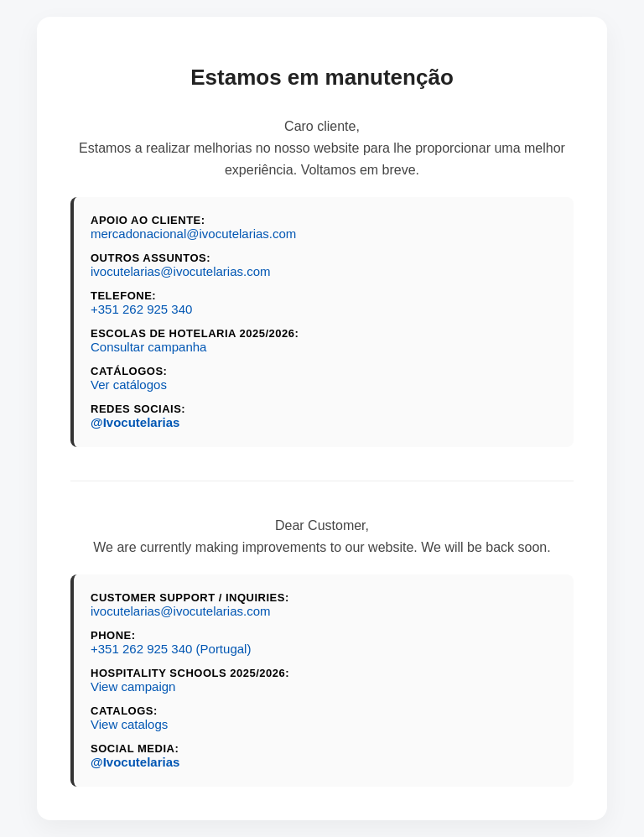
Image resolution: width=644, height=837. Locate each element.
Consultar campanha (148, 347)
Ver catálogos (129, 385)
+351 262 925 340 (141, 309)
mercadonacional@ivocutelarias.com (193, 234)
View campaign (133, 686)
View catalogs (129, 724)
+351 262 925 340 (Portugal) (171, 649)
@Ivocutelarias (135, 422)
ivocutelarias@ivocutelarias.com (180, 271)
